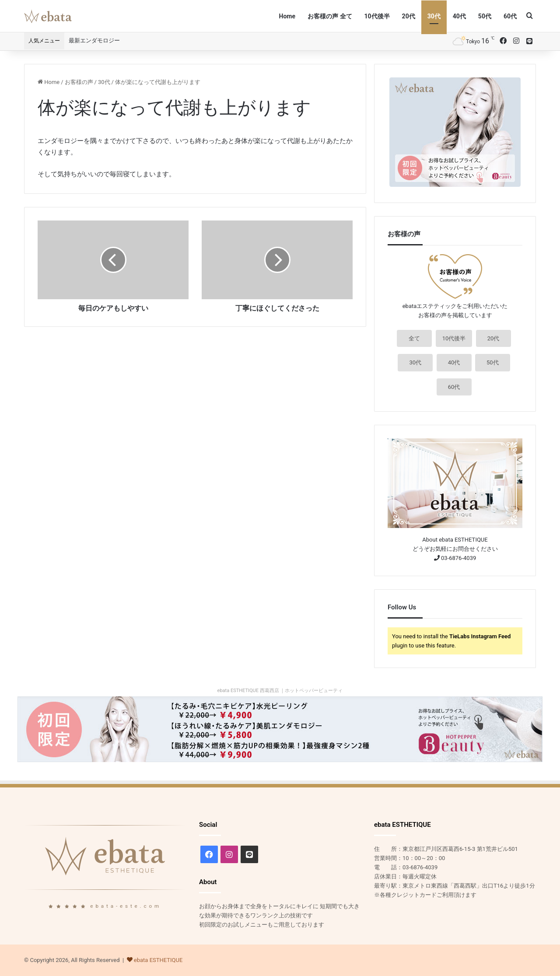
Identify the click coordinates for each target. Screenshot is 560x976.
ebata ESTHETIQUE (158, 960)
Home (287, 16)
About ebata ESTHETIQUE (455, 540)
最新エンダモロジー (94, 40)
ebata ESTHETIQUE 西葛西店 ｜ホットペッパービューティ (280, 691)
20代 (409, 16)
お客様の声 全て (330, 16)
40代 (459, 16)
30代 (434, 16)
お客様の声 (79, 82)
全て (414, 338)
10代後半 (377, 16)
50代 (485, 16)
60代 (510, 16)
